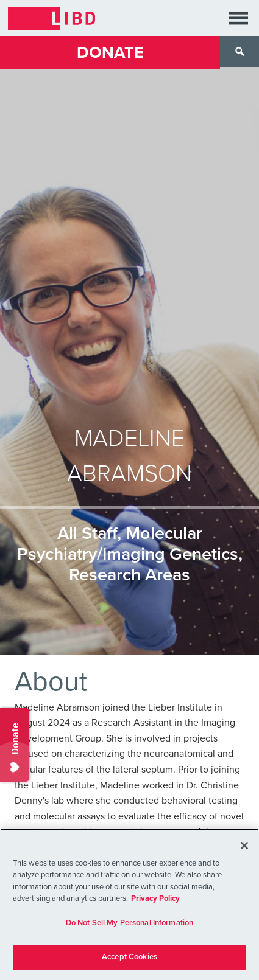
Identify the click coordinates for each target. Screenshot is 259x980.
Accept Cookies (129, 957)
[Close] (244, 846)
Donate (110, 53)
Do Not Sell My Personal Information (130, 923)
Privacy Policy (155, 898)
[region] (129, 904)
